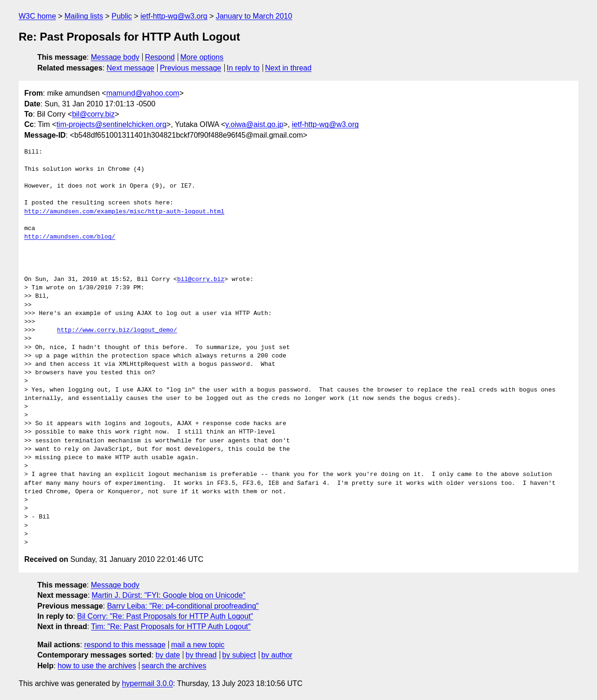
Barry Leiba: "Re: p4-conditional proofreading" (183, 606)
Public (122, 16)
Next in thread (288, 68)
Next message (131, 68)
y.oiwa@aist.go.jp (254, 124)
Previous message (191, 68)
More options (202, 57)
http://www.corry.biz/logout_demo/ (117, 330)
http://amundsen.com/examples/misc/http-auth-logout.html (124, 212)
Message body (115, 57)
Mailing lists (84, 16)
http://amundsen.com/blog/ (70, 237)
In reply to (243, 68)
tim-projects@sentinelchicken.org (111, 124)
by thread (201, 655)
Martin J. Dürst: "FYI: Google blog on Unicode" (169, 595)
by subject (239, 655)
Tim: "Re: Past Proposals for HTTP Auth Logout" (171, 626)
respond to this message (125, 645)
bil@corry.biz (93, 114)
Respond (160, 57)
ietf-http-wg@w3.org (174, 16)
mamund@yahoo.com (143, 93)
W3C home (37, 16)
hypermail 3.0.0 (147, 683)
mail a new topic (198, 645)
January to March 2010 (254, 16)
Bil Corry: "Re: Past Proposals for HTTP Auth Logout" (165, 616)
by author (277, 655)
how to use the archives (97, 666)
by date (167, 655)
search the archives (174, 666)
